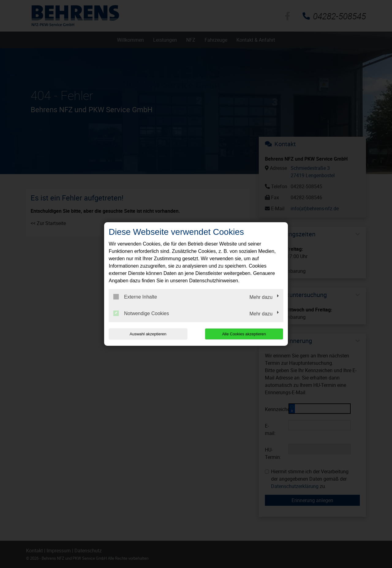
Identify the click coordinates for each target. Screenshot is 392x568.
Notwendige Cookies (141, 313)
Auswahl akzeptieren (148, 334)
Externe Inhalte (135, 297)
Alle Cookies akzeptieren (244, 334)
